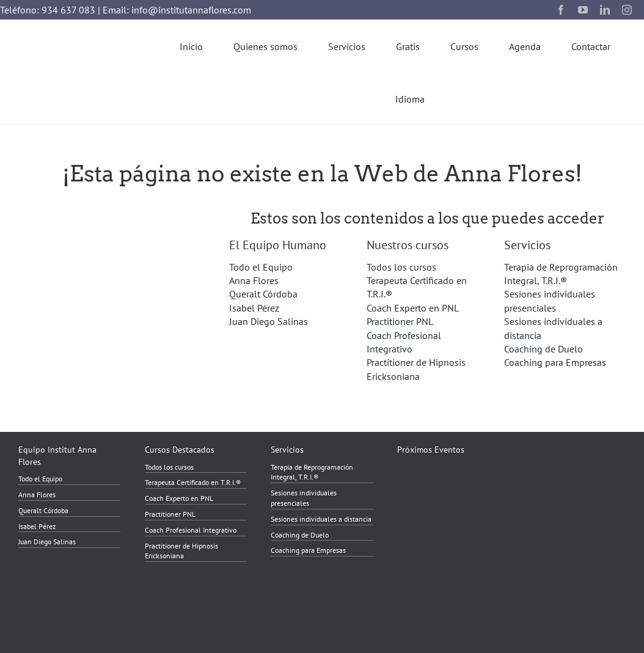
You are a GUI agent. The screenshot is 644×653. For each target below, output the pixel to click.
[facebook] (561, 10)
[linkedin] (605, 10)
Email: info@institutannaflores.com (177, 10)
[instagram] (627, 10)
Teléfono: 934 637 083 (48, 10)
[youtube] (583, 10)
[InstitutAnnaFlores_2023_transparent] (67, 63)
